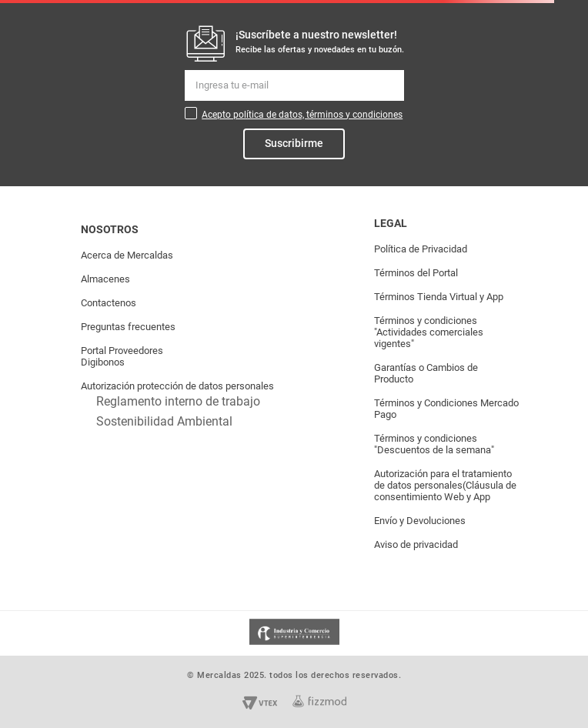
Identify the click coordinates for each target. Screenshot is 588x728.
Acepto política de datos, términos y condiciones (302, 115)
